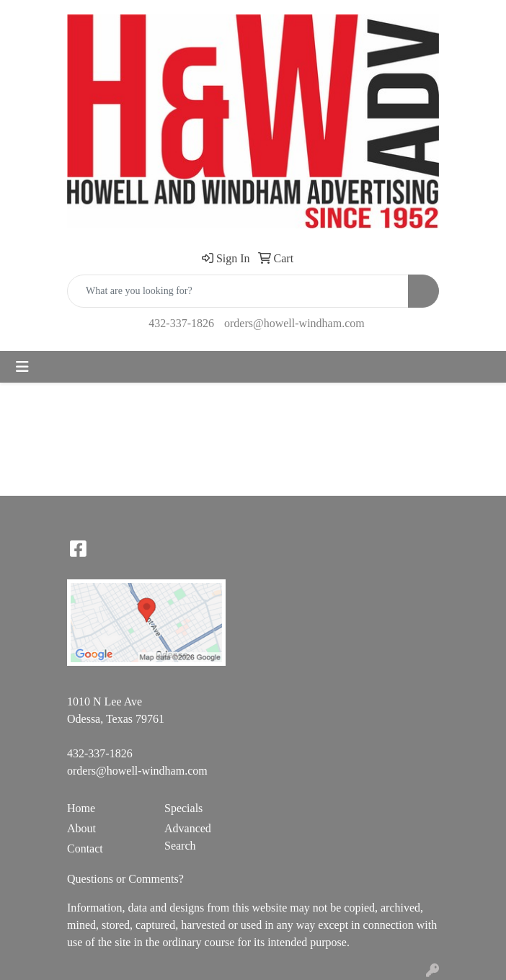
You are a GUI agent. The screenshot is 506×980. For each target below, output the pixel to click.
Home (81, 808)
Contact (85, 848)
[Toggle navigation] (22, 367)
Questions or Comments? (125, 879)
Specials (183, 808)
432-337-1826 (181, 323)
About (81, 828)
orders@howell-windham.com (294, 323)
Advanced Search (188, 837)
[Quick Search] (238, 291)
